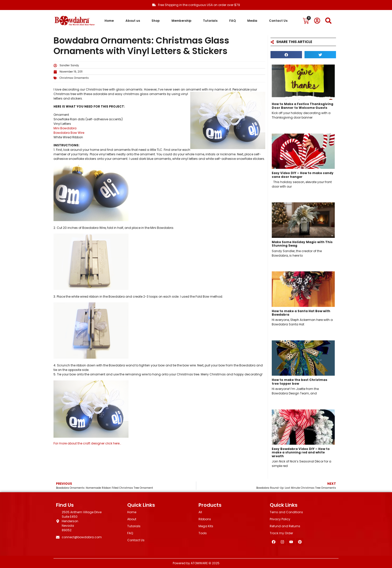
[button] (286, 55)
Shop (156, 21)
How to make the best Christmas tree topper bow (299, 382)
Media (252, 21)
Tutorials (210, 21)
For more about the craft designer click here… (87, 443)
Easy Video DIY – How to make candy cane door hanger (303, 175)
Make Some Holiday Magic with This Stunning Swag (302, 244)
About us (133, 21)
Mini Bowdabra (65, 128)
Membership (181, 21)
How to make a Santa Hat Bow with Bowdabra (301, 313)
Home (109, 21)
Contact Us (278, 21)
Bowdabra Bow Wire (69, 133)
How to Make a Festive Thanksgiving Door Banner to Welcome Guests (302, 106)
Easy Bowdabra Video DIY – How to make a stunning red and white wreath (301, 452)
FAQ (232, 21)
